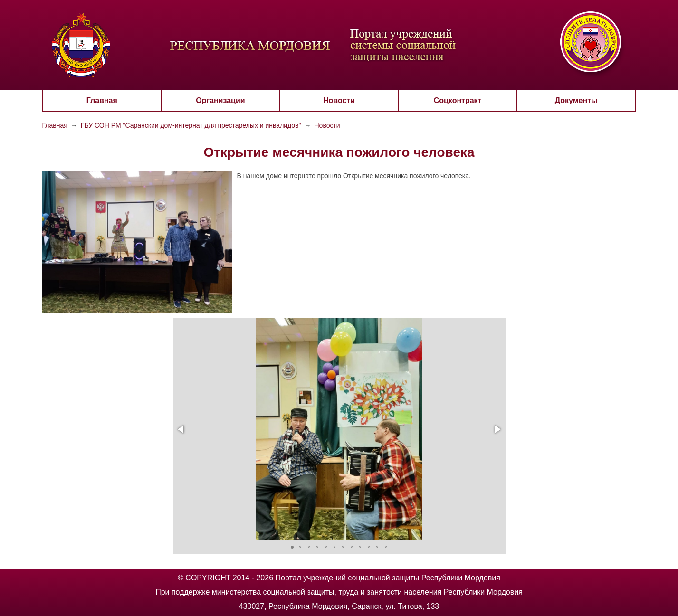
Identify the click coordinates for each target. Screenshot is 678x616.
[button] (181, 429)
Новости (339, 100)
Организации (220, 100)
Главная (102, 100)
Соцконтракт (458, 100)
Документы (576, 100)
